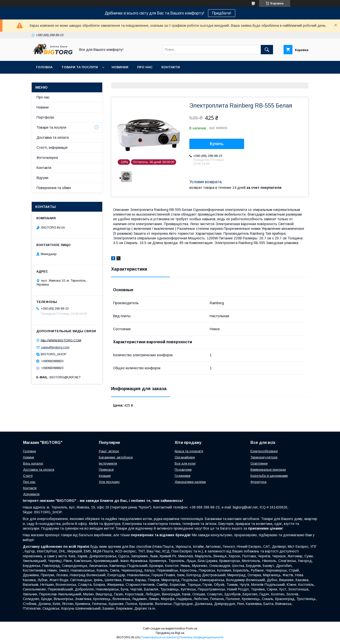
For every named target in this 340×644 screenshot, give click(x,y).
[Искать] (267, 50)
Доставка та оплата (53, 137)
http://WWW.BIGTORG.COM (61, 340)
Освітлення (259, 463)
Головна (44, 67)
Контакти (171, 67)
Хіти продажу (109, 482)
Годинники (183, 476)
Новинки (120, 67)
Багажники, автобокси (116, 457)
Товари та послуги (80, 67)
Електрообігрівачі (264, 451)
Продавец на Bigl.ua (170, 633)
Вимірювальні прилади (268, 470)
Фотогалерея (47, 158)
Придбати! (222, 13)
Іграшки (105, 476)
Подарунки (183, 470)
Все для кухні (185, 463)
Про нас (145, 67)
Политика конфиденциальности (201, 637)
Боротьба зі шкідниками (269, 476)
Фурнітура (258, 482)
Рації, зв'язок (109, 451)
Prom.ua (191, 629)
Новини (43, 107)
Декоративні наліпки (190, 482)
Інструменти (108, 463)
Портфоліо (45, 117)
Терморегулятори (264, 457)
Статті (28, 476)
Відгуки (42, 178)
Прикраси (106, 470)
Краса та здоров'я (189, 451)
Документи (31, 494)
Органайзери (185, 457)
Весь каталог (33, 463)
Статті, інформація (52, 148)
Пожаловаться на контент (159, 637)
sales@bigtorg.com (55, 347)
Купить (217, 144)
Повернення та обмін (54, 188)
